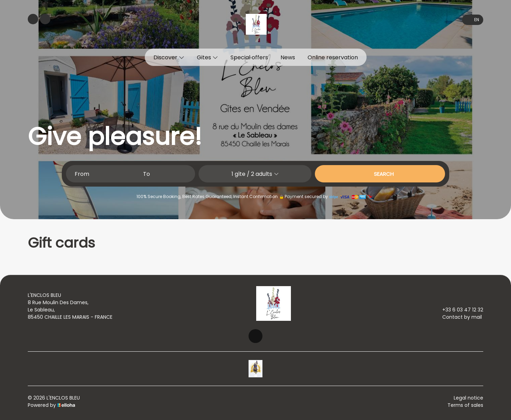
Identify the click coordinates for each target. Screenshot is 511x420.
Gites (207, 57)
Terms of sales (465, 405)
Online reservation (333, 57)
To (146, 174)
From (82, 174)
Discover (169, 57)
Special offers (249, 57)
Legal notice (468, 398)
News (288, 57)
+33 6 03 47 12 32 (459, 310)
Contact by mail (458, 317)
